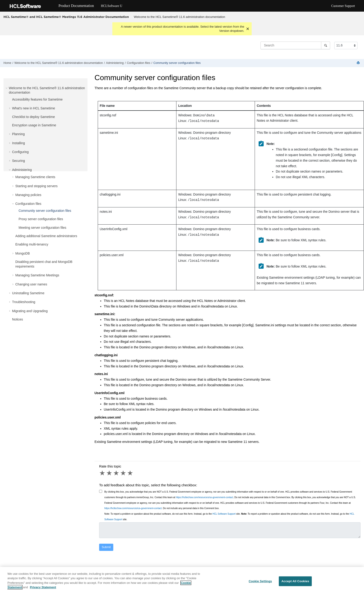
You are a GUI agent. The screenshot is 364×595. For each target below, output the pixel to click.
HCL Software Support (224, 514)
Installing (18, 143)
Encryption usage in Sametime (34, 125)
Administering (115, 63)
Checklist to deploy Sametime (33, 117)
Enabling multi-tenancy (32, 244)
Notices (18, 319)
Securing (18, 161)
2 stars (110, 473)
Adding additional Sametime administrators (46, 236)
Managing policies (28, 195)
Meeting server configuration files (42, 228)
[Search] (326, 45)
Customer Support (343, 6)
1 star (103, 473)
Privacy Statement (43, 590)
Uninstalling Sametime (28, 293)
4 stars (123, 473)
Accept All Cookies (295, 584)
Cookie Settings (260, 584)
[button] (7, 88)
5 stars (130, 473)
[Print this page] (359, 63)
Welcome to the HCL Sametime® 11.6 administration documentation (180, 17)
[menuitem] (179, 17)
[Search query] (295, 45)
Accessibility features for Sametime (37, 99)
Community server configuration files (177, 63)
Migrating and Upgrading (30, 311)
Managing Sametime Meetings (37, 275)
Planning (18, 134)
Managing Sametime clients (35, 177)
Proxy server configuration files (41, 219)
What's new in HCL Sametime (34, 108)
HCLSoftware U (111, 6)
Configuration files (138, 63)
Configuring (20, 152)
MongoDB (23, 253)
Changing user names (31, 284)
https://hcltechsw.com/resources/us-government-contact (204, 497)
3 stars (117, 473)
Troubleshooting (24, 302)
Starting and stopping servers (36, 186)
